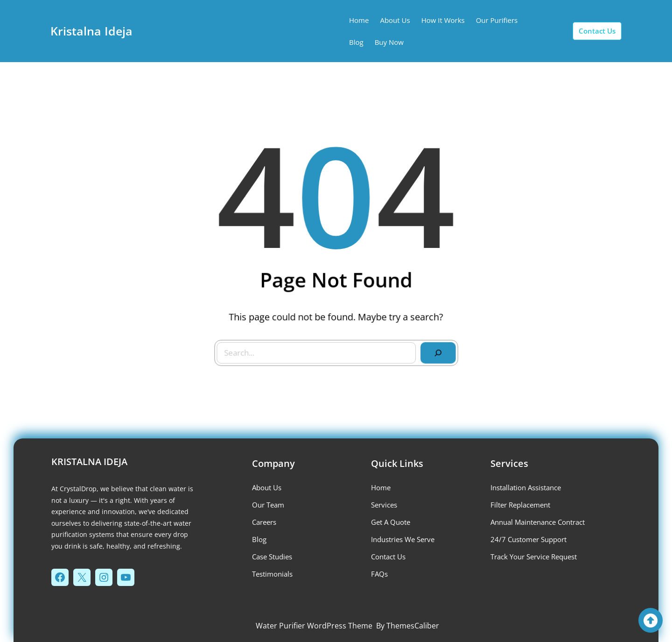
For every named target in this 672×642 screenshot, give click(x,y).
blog (259, 539)
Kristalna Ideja (91, 31)
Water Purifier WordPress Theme (314, 626)
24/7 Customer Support (528, 539)
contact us (597, 31)
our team (268, 505)
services (384, 505)
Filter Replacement (520, 505)
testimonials (272, 574)
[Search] (435, 350)
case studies (272, 557)
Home (381, 487)
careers (264, 522)
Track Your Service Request (534, 557)
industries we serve (403, 539)
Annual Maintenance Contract (538, 522)
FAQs (379, 574)
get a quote (391, 522)
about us (267, 487)
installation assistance (526, 487)
